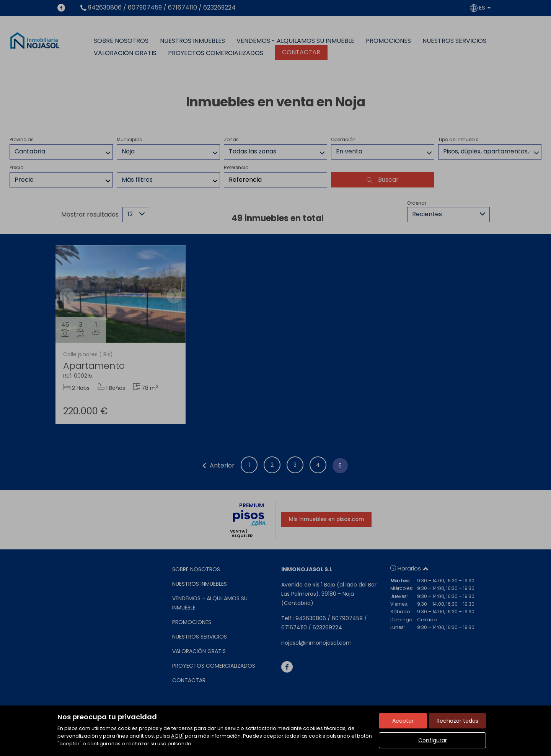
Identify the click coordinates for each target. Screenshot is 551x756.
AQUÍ (177, 736)
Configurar (433, 740)
